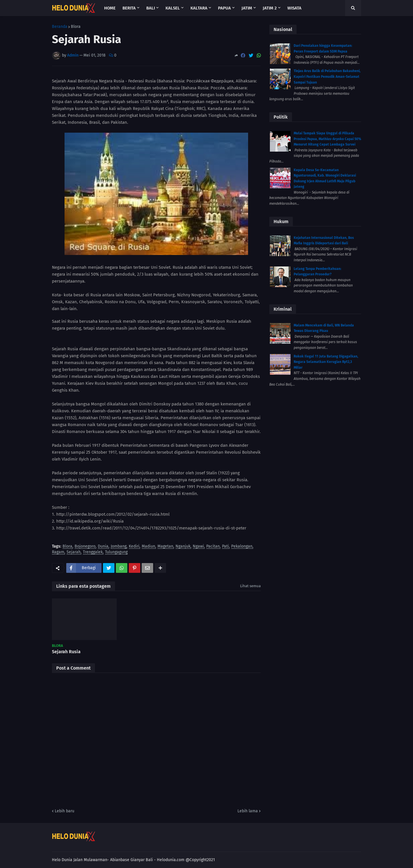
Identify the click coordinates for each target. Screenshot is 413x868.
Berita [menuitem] (129, 8)
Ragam (58, 552)
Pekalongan (242, 547)
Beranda (60, 27)
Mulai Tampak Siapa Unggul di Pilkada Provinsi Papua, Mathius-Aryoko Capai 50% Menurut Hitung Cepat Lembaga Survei (327, 139)
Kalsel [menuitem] (173, 8)
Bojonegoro (85, 547)
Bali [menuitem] (151, 8)
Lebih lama (248, 811)
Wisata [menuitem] (294, 8)
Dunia (103, 547)
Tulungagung (116, 552)
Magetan (165, 547)
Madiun (148, 547)
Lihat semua (250, 586)
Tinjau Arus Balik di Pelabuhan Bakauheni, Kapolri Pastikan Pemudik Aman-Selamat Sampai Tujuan (327, 77)
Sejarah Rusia (66, 652)
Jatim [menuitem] (247, 8)
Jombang (119, 547)
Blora (76, 27)
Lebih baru (65, 811)
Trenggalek (93, 552)
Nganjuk (183, 547)
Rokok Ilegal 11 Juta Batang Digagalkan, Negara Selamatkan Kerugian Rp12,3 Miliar (326, 362)
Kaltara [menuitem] (199, 8)
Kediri (134, 547)
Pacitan (213, 547)
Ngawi (198, 547)
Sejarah (74, 552)
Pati (225, 547)
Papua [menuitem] (224, 8)
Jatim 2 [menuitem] (270, 8)
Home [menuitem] (110, 8)
